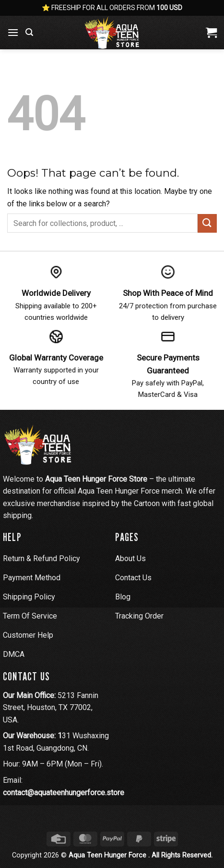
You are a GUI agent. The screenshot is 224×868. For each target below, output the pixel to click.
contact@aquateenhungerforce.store (64, 793)
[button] (13, 32)
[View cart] (211, 33)
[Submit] (207, 223)
